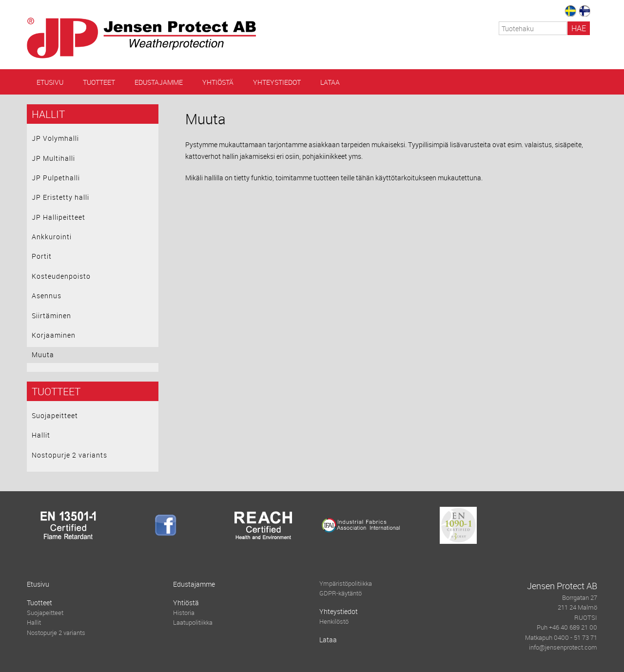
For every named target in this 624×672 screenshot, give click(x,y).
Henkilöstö (334, 622)
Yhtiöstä (218, 82)
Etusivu (50, 82)
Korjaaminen (54, 335)
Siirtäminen (51, 316)
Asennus (47, 296)
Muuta (43, 355)
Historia (184, 613)
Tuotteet (99, 82)
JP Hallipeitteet (58, 217)
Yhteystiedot (277, 82)
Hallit (48, 114)
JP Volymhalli (55, 138)
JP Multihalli (53, 158)
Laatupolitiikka (193, 623)
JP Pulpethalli (56, 178)
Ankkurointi (52, 237)
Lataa (330, 82)
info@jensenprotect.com (563, 647)
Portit (42, 256)
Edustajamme (159, 82)
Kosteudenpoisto (61, 276)
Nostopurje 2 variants (69, 455)
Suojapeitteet (55, 415)
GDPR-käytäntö (341, 593)
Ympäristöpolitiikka (346, 584)
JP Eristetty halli (60, 197)
